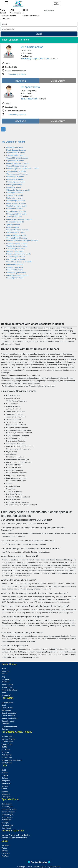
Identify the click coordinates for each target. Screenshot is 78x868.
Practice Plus (7, 744)
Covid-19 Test (7, 708)
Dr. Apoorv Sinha (30, 87)
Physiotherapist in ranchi (16, 211)
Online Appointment (9, 726)
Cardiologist (6, 804)
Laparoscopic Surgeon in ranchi (19, 219)
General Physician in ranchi (17, 158)
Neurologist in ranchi (14, 179)
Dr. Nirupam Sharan (32, 47)
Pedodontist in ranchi (15, 267)
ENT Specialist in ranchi (16, 155)
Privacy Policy (7, 685)
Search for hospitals (9, 718)
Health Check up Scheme (12, 760)
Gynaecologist (7, 815)
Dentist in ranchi (13, 227)
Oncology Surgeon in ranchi (17, 275)
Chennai (5, 775)
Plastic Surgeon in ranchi (16, 150)
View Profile (21, 81)
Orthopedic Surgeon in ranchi (18, 190)
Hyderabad (6, 783)
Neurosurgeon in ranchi (16, 182)
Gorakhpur (6, 797)
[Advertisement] (39, 303)
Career (4, 674)
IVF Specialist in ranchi (15, 233)
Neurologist (6, 828)
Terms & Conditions (9, 690)
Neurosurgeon (7, 807)
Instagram (6, 853)
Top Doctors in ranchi (13, 142)
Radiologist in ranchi (14, 198)
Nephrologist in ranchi (15, 177)
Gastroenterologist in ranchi (17, 174)
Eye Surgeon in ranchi (15, 278)
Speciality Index (8, 721)
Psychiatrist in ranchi (15, 195)
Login (56, 4)
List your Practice (8, 739)
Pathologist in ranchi (14, 193)
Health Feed (6, 763)
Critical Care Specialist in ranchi (19, 262)
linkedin (5, 851)
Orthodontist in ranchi (15, 265)
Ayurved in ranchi (13, 225)
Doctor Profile (7, 736)
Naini (4, 705)
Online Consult (7, 702)
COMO (4, 747)
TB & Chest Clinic (29, 99)
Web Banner (7, 755)
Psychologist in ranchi (15, 161)
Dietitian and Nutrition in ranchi (18, 254)
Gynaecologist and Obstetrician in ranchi (22, 169)
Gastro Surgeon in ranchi (16, 235)
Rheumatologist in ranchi (16, 273)
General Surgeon (8, 812)
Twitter (4, 848)
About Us (5, 671)
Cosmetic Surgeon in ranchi (17, 230)
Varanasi (5, 791)
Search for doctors (9, 713)
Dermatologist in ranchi (15, 153)
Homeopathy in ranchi (15, 222)
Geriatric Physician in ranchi (17, 163)
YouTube (5, 856)
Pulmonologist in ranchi (16, 201)
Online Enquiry (58, 81)
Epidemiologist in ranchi (16, 257)
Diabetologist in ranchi (15, 251)
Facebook (6, 845)
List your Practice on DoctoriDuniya (16, 835)
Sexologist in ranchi (14, 217)
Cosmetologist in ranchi (16, 249)
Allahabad (6, 794)
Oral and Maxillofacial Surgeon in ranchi (22, 241)
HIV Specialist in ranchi (16, 259)
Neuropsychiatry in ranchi (16, 214)
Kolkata (5, 778)
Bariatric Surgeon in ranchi (17, 243)
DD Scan (5, 752)
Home (4, 668)
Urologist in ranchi (13, 187)
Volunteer (5, 682)
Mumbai (5, 773)
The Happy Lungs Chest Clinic (35, 59)
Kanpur (4, 789)
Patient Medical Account (16, 13)
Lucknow (5, 786)
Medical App (6, 710)
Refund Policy (7, 687)
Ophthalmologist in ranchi (16, 206)
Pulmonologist (7, 825)
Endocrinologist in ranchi (16, 171)
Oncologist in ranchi (14, 185)
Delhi (4, 770)
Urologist (5, 823)
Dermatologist (7, 817)
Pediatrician (6, 820)
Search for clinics (8, 716)
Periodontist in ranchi (15, 270)
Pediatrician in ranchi (15, 209)
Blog (3, 677)
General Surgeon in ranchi (17, 166)
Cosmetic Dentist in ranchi (17, 238)
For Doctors (49, 11)
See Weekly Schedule (17, 74)
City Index (6, 724)
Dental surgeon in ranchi (16, 203)
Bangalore (6, 781)
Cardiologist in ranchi (15, 147)
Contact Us (6, 679)
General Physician (9, 809)
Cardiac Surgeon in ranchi (17, 246)
